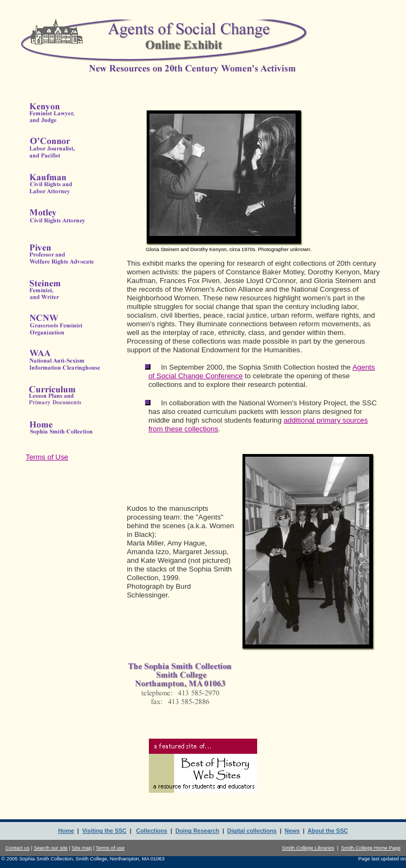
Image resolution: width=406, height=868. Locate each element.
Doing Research (197, 831)
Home (66, 831)
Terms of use (110, 848)
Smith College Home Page (371, 848)
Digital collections (252, 831)
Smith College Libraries (308, 848)
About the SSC (328, 831)
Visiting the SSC (104, 831)
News (292, 831)
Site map (82, 848)
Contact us (18, 848)
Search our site (51, 848)
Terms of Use (47, 457)
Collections (152, 831)
